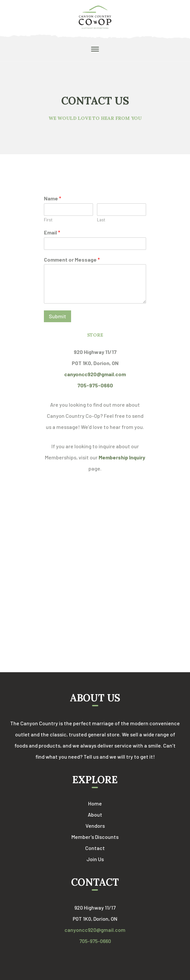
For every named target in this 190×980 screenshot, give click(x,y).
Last (101, 220)
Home (95, 803)
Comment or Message (72, 259)
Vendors (95, 826)
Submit (57, 316)
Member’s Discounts (95, 837)
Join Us (95, 859)
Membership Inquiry (122, 457)
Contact (95, 848)
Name (53, 198)
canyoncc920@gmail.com (95, 930)
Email (52, 232)
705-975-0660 (95, 941)
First (48, 220)
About (95, 814)
